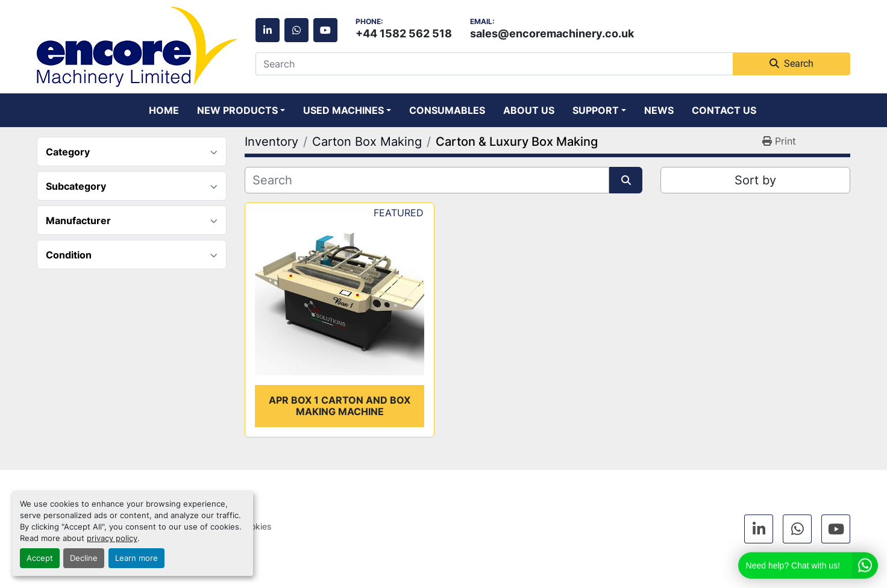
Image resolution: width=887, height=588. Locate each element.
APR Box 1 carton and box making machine (340, 406)
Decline (84, 558)
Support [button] (596, 110)
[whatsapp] (296, 30)
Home (164, 110)
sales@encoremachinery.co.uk (552, 33)
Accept (40, 558)
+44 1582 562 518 (404, 33)
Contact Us (724, 110)
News (659, 110)
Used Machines (343, 110)
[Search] (494, 64)
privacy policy (112, 538)
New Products (237, 110)
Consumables (447, 110)
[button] (241, 110)
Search (791, 64)
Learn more (136, 558)
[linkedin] (268, 30)
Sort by (755, 180)
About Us (529, 110)
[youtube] (325, 30)
